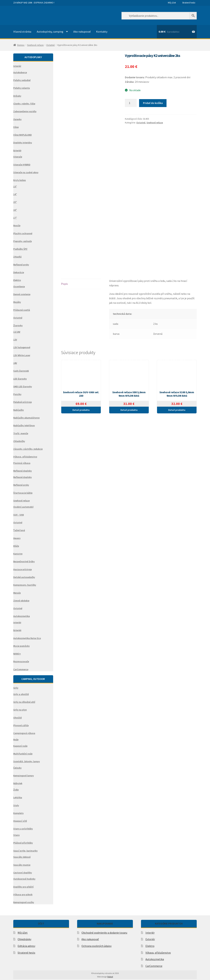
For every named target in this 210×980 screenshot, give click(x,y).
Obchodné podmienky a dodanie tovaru (104, 933)
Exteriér (150, 939)
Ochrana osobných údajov (96, 946)
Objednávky (24, 939)
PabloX (110, 977)
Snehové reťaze (35, 45)
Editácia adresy (26, 946)
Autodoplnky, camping (50, 32)
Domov (21, 45)
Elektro (150, 946)
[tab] (81, 284)
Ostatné (50, 45)
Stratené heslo (189, 3)
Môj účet (172, 3)
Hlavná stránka (22, 32)
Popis (64, 284)
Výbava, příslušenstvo (158, 953)
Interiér (150, 933)
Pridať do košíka (153, 103)
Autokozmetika (155, 959)
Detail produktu (81, 410)
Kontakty (102, 32)
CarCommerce (154, 966)
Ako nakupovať (82, 32)
